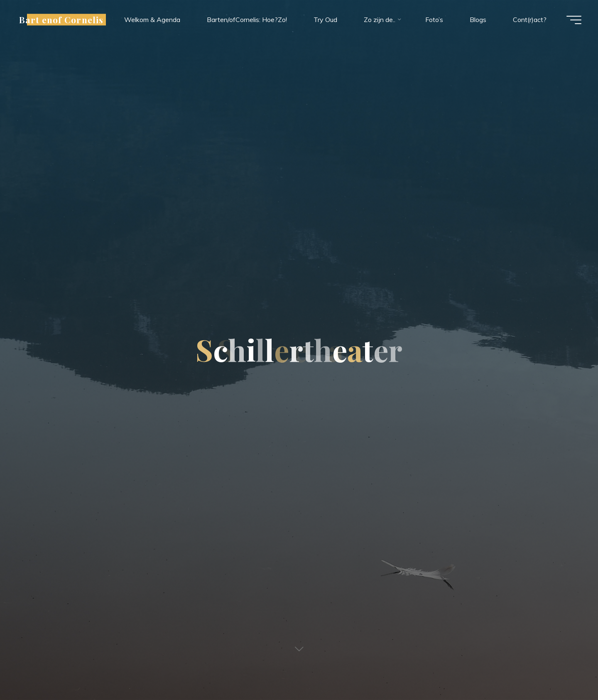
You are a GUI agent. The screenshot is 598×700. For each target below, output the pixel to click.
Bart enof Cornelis (61, 20)
